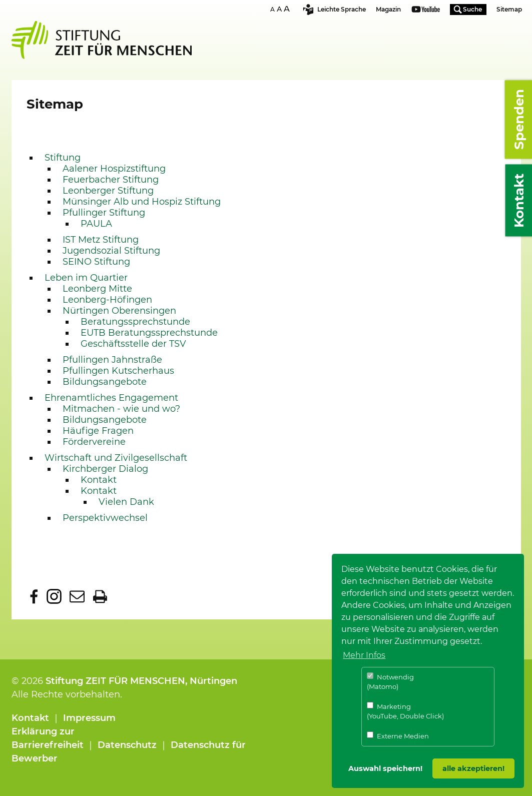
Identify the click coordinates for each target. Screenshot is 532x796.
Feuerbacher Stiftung (111, 180)
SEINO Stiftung (96, 262)
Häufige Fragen (98, 431)
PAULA (96, 224)
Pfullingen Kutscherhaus (118, 371)
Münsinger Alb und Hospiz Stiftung (142, 202)
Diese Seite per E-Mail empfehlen (77, 596)
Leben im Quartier (86, 278)
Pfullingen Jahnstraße (112, 360)
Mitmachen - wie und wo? (121, 409)
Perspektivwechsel (105, 518)
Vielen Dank (126, 502)
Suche (472, 9)
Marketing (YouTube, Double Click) (405, 711)
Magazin (388, 9)
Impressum (89, 718)
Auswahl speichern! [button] (385, 768)
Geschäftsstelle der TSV (133, 344)
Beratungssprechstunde (135, 322)
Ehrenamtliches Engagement (111, 398)
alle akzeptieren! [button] (473, 768)
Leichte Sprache (342, 9)
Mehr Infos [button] (364, 655)
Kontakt (99, 480)
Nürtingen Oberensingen (119, 311)
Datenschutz (127, 745)
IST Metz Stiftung (101, 240)
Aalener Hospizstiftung (114, 169)
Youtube (426, 10)
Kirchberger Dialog (105, 469)
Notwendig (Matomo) (390, 682)
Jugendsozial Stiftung (111, 251)
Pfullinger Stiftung (104, 213)
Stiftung (63, 158)
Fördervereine (94, 442)
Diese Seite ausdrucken (100, 596)
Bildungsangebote (105, 382)
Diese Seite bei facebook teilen (34, 596)
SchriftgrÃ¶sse (281, 9)
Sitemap (509, 9)
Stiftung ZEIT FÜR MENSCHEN (115, 681)
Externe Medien (398, 736)
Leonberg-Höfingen (107, 300)
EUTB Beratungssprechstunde (149, 333)
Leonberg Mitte (97, 289)
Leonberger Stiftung (108, 191)
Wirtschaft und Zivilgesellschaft (116, 458)
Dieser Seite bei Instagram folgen (54, 596)
